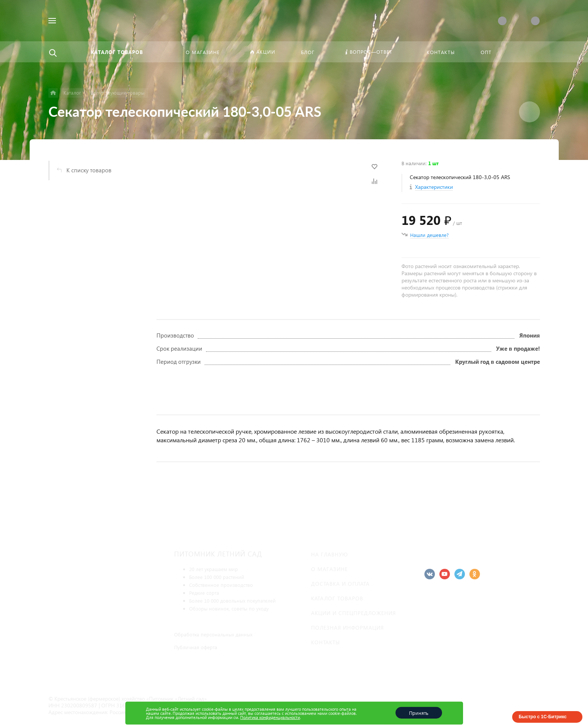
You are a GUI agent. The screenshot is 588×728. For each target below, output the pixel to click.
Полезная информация (347, 628)
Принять (419, 713)
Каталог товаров (337, 598)
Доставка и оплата (340, 584)
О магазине (329, 569)
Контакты (326, 642)
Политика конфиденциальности (270, 717)
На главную (329, 554)
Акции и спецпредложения (353, 613)
